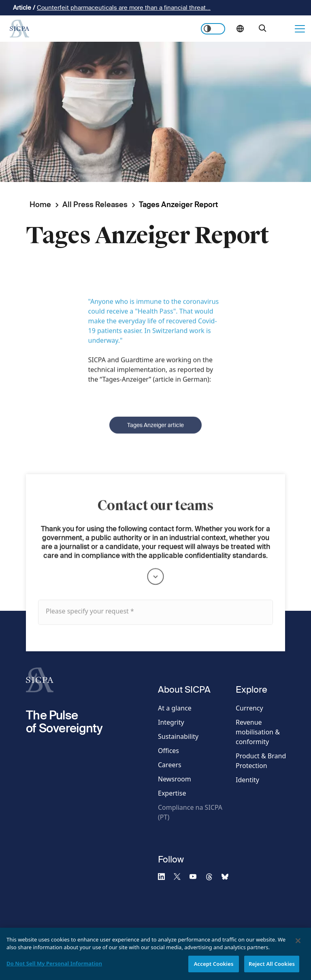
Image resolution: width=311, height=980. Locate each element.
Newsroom (175, 779)
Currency (249, 708)
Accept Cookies (214, 969)
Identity (247, 780)
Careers (170, 765)
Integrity (171, 722)
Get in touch (283, 29)
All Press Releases (95, 204)
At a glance (175, 708)
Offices (168, 751)
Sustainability (178, 736)
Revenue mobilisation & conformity (258, 732)
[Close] (298, 946)
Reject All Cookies (272, 969)
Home (40, 204)
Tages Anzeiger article (155, 436)
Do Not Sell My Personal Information (54, 969)
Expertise (172, 793)
